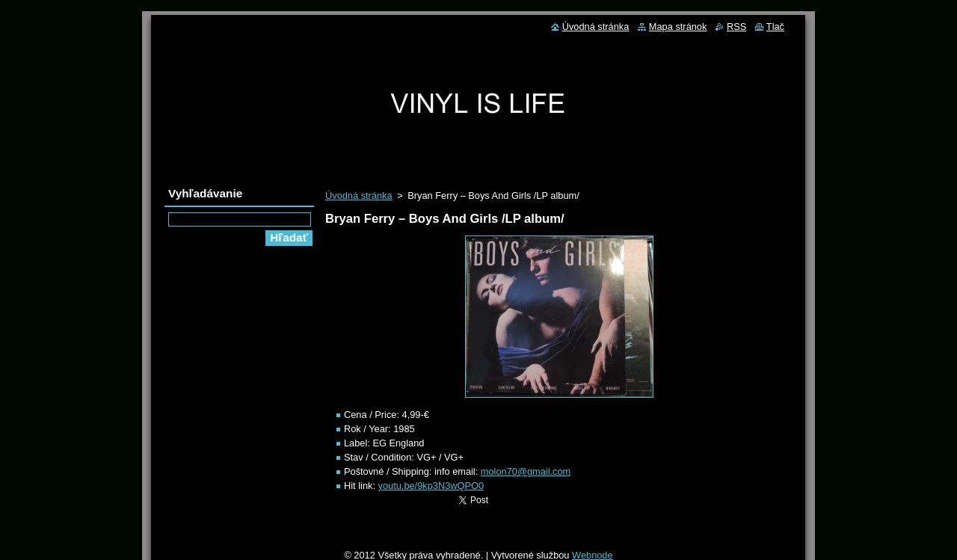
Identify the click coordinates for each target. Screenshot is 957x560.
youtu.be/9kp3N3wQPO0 (431, 486)
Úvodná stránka (359, 196)
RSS (736, 27)
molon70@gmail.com (526, 471)
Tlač (775, 27)
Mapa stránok (678, 27)
